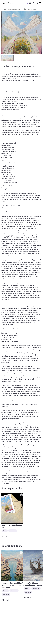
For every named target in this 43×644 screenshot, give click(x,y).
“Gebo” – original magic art (12, 526)
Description (5, 92)
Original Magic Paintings (13, 9)
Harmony (13, 531)
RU (27, 3)
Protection (14, 591)
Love (5, 531)
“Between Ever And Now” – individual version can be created (12, 585)
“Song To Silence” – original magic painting (33, 584)
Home (3, 9)
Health (5, 591)
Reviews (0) (15, 92)
